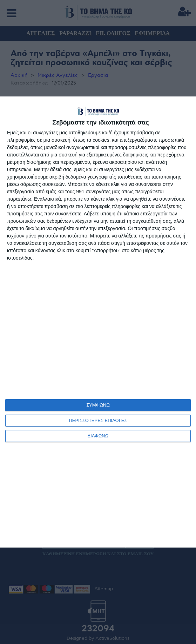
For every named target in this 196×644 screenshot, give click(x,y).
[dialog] (98, 322)
